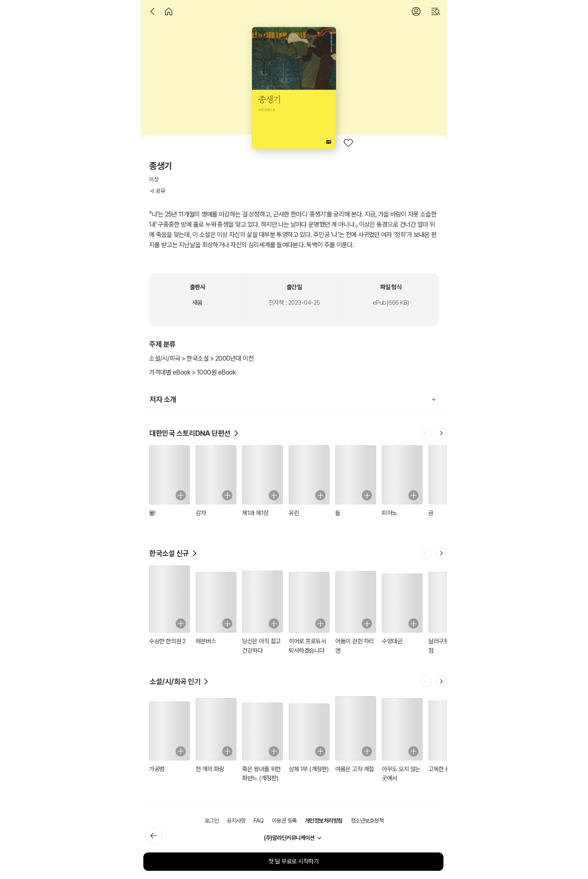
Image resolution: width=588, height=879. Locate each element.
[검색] (436, 11)
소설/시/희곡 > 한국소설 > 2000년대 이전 (201, 358)
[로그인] (416, 11)
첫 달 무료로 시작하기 (293, 861)
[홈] (169, 11)
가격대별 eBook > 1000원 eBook (192, 372)
